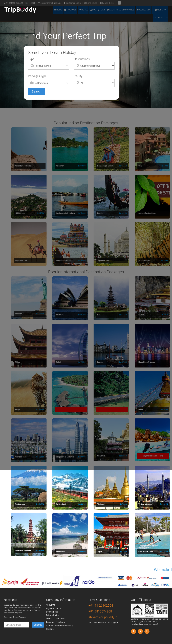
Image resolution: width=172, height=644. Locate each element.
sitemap (50, 629)
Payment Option (54, 608)
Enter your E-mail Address (21, 618)
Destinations (82, 59)
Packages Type (37, 76)
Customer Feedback (56, 622)
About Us (50, 605)
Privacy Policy (52, 615)
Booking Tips (52, 612)
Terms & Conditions (55, 619)
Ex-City (78, 76)
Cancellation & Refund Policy (60, 626)
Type (31, 59)
